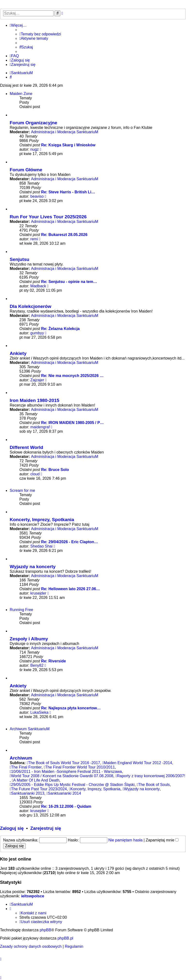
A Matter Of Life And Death (36, 780)
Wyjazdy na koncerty (33, 567)
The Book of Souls (153, 785)
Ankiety (18, 353)
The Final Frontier (26, 767)
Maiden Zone (21, 94)
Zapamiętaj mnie (162, 840)
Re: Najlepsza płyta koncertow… (71, 708)
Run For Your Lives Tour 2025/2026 (48, 217)
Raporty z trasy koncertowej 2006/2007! (150, 776)
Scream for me (22, 490)
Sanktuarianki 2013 (27, 793)
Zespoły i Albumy (29, 639)
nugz (35, 149)
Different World (26, 447)
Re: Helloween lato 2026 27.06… (71, 589)
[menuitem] (40, 34)
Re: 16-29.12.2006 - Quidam (66, 806)
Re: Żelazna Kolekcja (60, 329)
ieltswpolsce (33, 896)
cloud (35, 474)
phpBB (46, 930)
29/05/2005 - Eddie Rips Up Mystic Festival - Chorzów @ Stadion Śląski (72, 785)
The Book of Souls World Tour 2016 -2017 (63, 763)
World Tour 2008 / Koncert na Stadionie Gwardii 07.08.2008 (62, 776)
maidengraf (40, 427)
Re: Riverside (54, 661)
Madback (38, 286)
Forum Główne (26, 170)
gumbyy (37, 333)
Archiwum (21, 758)
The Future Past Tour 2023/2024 (38, 789)
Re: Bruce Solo (55, 470)
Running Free (21, 610)
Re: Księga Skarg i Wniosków (68, 145)
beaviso (37, 196)
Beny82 (37, 665)
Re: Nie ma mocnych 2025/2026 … (72, 376)
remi (34, 239)
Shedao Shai (41, 546)
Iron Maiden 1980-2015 (35, 400)
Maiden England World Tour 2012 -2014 (137, 763)
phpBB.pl (65, 938)
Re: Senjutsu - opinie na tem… (69, 282)
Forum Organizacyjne (33, 123)
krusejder (38, 593)
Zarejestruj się (46, 828)
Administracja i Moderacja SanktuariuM (65, 132)
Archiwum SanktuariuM (30, 729)
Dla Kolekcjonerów (31, 306)
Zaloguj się (12, 828)
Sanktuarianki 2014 (64, 793)
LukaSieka (39, 712)
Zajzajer (37, 380)
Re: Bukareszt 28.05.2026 (64, 235)
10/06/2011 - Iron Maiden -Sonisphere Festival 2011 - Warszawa (66, 772)
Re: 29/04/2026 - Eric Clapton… (70, 542)
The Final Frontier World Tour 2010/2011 (79, 767)
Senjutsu (19, 259)
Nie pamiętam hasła (125, 840)
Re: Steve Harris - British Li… (68, 192)
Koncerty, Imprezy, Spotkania (42, 520)
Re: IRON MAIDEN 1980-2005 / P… (73, 423)
